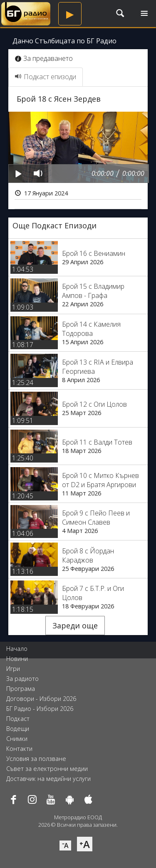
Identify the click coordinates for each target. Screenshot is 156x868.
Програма (21, 689)
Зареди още (75, 625)
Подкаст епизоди (46, 77)
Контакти (19, 749)
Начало (17, 649)
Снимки (17, 739)
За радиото (22, 679)
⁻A (65, 845)
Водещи (18, 729)
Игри (13, 669)
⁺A (85, 844)
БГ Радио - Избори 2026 (40, 709)
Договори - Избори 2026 (41, 699)
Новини (17, 659)
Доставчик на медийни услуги (48, 779)
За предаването (44, 58)
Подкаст (18, 719)
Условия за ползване (36, 759)
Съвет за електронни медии (47, 769)
